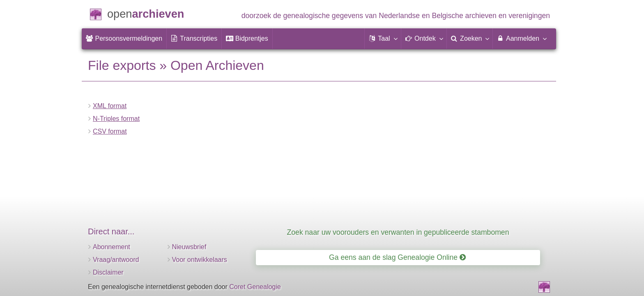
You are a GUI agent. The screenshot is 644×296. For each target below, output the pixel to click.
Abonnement (112, 247)
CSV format (110, 131)
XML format (110, 106)
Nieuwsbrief (189, 247)
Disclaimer (108, 272)
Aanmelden (521, 38)
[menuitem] (124, 39)
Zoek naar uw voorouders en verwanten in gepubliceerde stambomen (398, 232)
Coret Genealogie (255, 287)
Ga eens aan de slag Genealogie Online (397, 257)
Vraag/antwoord (116, 260)
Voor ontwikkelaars (200, 260)
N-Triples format (116, 119)
